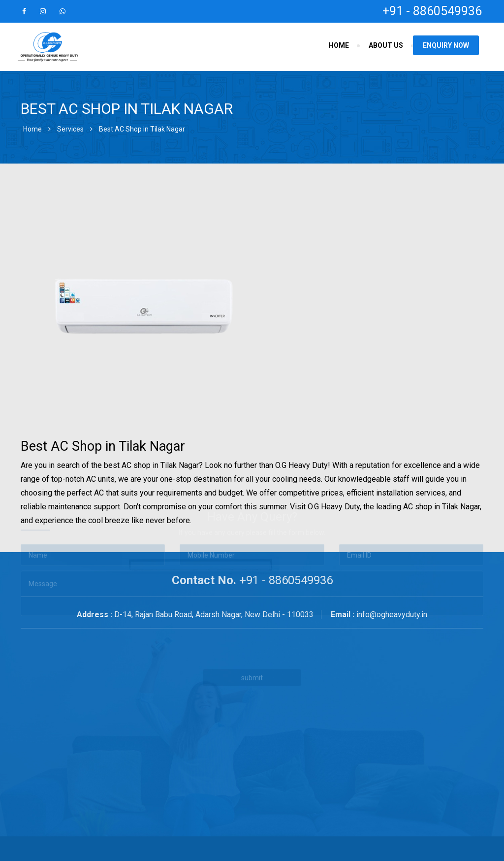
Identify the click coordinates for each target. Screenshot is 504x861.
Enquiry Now (446, 45)
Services (70, 129)
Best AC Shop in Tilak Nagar (142, 129)
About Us (386, 45)
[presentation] (194, 601)
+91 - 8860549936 (432, 11)
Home (339, 45)
